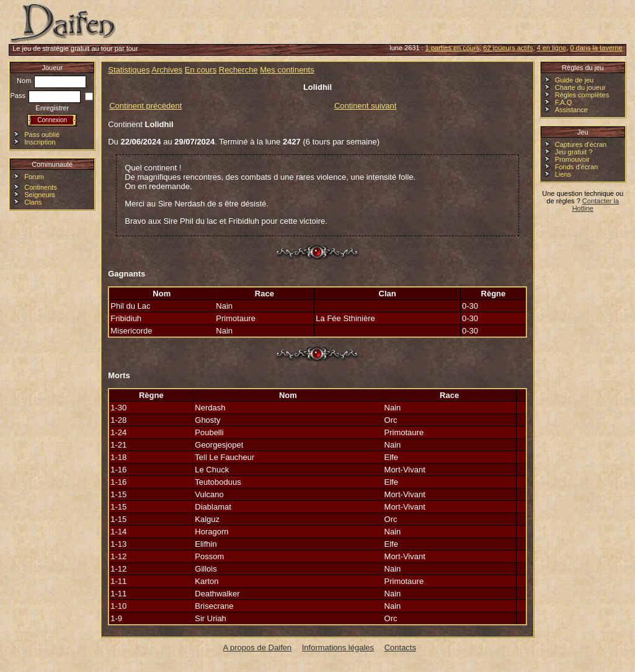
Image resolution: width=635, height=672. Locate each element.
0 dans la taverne (596, 48)
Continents (41, 187)
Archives (167, 70)
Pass (45, 95)
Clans (33, 202)
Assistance (571, 110)
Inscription (40, 142)
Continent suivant (365, 106)
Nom (51, 81)
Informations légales (338, 648)
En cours (201, 70)
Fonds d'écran (576, 167)
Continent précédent (145, 106)
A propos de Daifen (258, 648)
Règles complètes (582, 95)
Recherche (238, 70)
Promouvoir (572, 159)
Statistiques (129, 70)
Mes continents (287, 70)
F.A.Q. (565, 102)
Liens (563, 174)
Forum (34, 177)
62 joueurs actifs (508, 48)
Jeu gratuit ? (574, 152)
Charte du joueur (580, 87)
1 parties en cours (452, 48)
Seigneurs (40, 195)
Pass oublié (42, 135)
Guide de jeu (574, 80)
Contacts (400, 648)
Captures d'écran (581, 144)
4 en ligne (552, 48)
